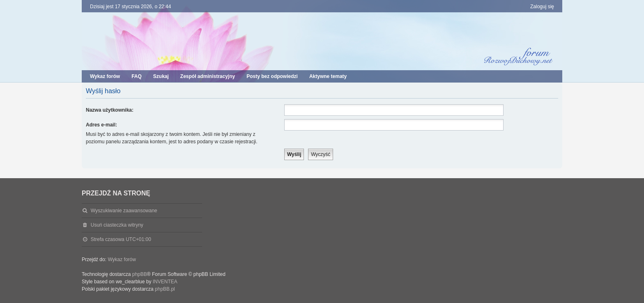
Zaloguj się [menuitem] (542, 7)
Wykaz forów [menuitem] (105, 76)
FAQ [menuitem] (137, 76)
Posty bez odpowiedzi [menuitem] (272, 76)
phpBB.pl (165, 289)
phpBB (140, 274)
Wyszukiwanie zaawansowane (124, 211)
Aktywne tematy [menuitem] (328, 76)
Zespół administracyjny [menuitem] (208, 76)
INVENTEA (165, 282)
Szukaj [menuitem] (161, 76)
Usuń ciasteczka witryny (117, 225)
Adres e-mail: (101, 125)
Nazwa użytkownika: (110, 110)
